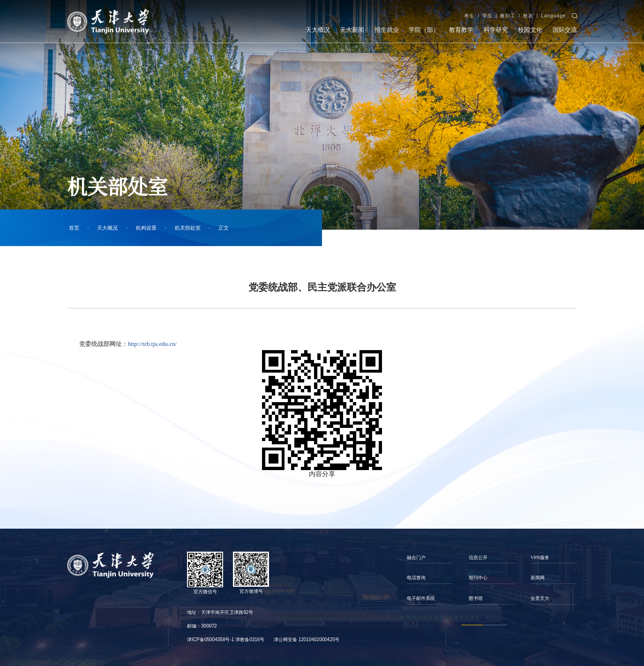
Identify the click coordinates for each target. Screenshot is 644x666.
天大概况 (318, 26)
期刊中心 (478, 578)
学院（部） (424, 26)
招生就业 (387, 26)
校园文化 (530, 26)
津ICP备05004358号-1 (210, 640)
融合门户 (416, 557)
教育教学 (461, 26)
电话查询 (416, 578)
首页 (74, 228)
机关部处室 (188, 228)
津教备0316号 (250, 640)
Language (554, 11)
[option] (430, 578)
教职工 (508, 11)
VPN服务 (540, 557)
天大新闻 (352, 26)
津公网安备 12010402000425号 (307, 640)
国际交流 (565, 26)
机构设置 (146, 228)
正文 (224, 228)
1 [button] (472, 625)
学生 (487, 11)
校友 (528, 11)
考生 (469, 11)
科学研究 (496, 26)
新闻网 (538, 578)
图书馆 (476, 598)
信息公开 (478, 557)
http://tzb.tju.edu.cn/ (152, 344)
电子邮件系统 (421, 598)
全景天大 (540, 598)
